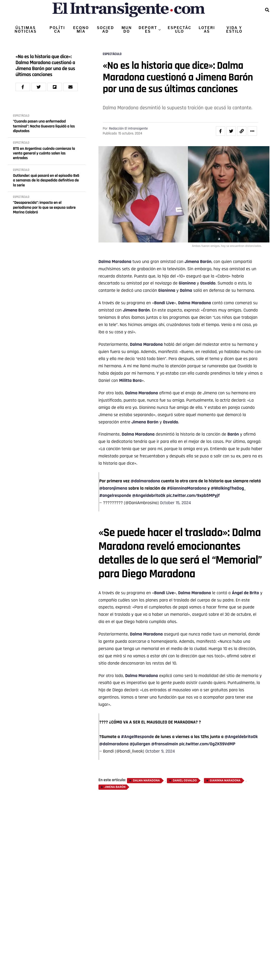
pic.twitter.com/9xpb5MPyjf (193, 495)
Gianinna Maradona (225, 781)
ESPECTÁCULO (179, 29)
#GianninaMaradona (187, 488)
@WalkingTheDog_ (228, 488)
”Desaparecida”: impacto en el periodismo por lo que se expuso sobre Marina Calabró (44, 208)
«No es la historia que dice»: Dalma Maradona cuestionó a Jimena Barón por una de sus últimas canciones (45, 66)
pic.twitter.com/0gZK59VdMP (207, 744)
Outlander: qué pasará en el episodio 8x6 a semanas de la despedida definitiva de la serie (46, 181)
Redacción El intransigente (128, 129)
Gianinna (187, 283)
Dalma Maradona (115, 262)
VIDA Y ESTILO (234, 29)
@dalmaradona (145, 481)
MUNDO (127, 29)
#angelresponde (115, 495)
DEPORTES (148, 29)
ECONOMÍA (81, 29)
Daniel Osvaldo (185, 781)
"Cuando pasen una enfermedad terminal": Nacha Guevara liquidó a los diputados (44, 126)
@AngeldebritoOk (149, 495)
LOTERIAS (207, 29)
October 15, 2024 (175, 503)
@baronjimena (113, 488)
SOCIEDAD (105, 29)
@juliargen (140, 744)
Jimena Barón (198, 262)
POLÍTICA (57, 29)
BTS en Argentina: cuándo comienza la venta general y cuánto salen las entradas (44, 154)
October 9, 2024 (160, 751)
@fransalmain (165, 744)
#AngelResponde (137, 737)
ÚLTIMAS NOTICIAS (26, 29)
